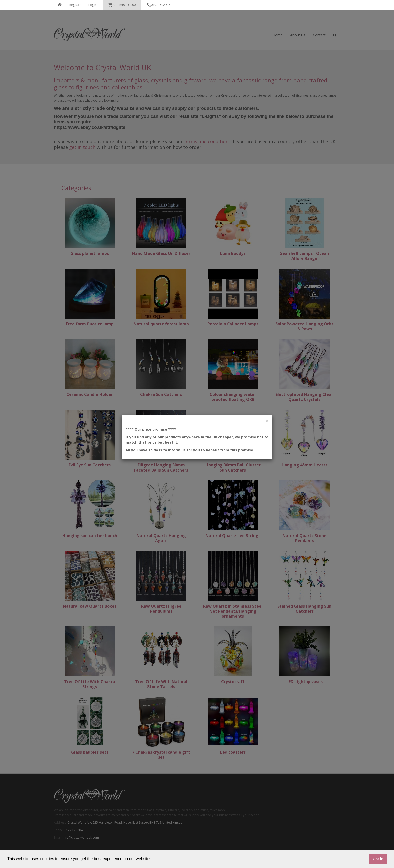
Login (92, 5)
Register (75, 5)
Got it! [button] (378, 859)
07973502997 (159, 5)
